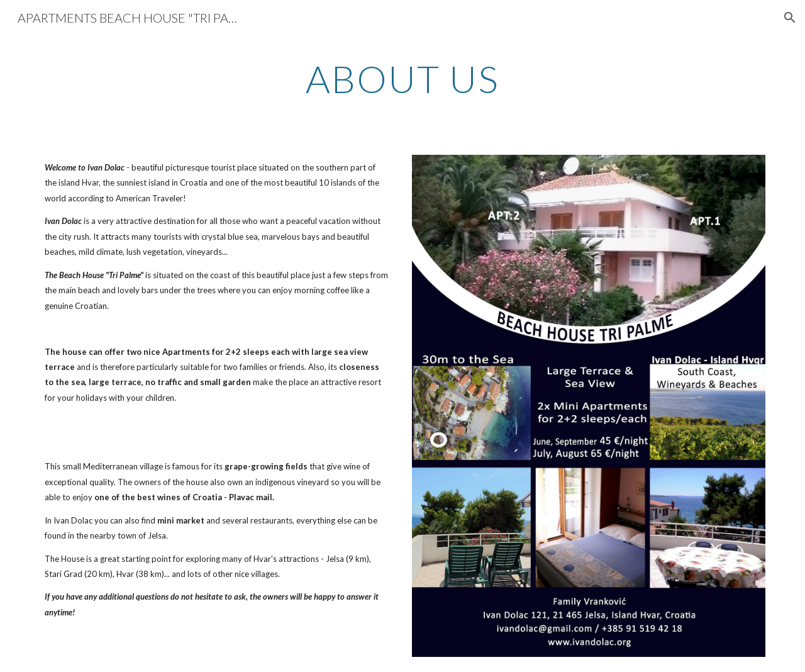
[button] (790, 18)
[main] (402, 79)
